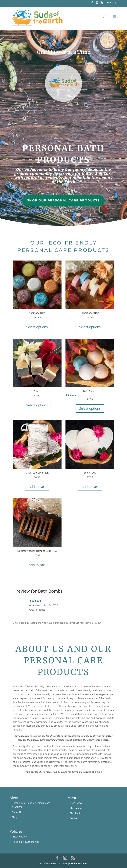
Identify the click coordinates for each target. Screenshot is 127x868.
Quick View (76, 803)
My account (76, 808)
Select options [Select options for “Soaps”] (37, 405)
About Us (17, 812)
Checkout (75, 813)
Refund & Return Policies (26, 842)
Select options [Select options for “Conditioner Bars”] (90, 327)
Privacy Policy (19, 837)
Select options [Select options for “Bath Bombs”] (90, 408)
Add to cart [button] (37, 487)
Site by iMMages (78, 863)
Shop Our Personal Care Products (63, 200)
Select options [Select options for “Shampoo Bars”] (37, 327)
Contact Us (76, 818)
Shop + (16, 817)
